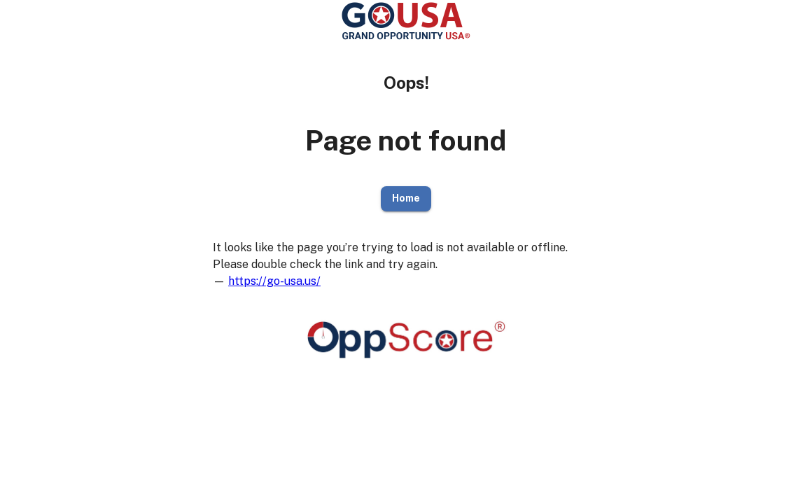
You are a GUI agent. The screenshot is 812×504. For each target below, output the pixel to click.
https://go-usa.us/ (274, 281)
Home (406, 199)
